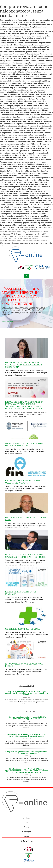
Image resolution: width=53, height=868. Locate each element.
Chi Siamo (27, 818)
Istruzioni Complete (30, 27)
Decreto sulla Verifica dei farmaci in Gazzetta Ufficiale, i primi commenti (26, 556)
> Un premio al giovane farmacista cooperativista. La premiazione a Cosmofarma (27, 753)
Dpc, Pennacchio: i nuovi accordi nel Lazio (26, 519)
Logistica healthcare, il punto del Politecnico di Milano (25, 445)
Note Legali (26, 832)
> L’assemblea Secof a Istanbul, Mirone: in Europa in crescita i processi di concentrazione (27, 735)
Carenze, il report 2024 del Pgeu (23, 629)
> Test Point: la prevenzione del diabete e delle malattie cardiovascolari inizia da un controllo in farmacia (27, 693)
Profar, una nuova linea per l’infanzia (21, 593)
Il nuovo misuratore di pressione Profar (24, 665)
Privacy (26, 836)
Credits (26, 827)
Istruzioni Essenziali (17, 229)
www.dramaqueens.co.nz (42, 178)
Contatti (27, 823)
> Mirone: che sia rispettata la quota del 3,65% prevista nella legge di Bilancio (26, 718)
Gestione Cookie (26, 841)
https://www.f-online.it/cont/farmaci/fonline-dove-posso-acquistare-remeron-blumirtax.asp (24, 241)
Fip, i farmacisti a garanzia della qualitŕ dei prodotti (23, 482)
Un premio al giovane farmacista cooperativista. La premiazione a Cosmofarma (24, 365)
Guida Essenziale (19, 238)
